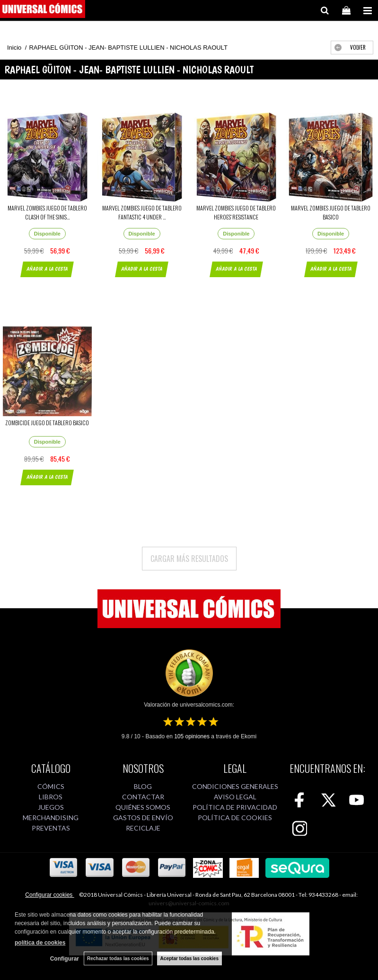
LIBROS (51, 797)
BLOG (143, 786)
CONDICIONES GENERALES (235, 786)
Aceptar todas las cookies (189, 958)
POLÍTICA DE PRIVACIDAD (235, 807)
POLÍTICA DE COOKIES (235, 818)
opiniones (192, 736)
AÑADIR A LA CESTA (47, 269)
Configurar (65, 959)
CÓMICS (51, 786)
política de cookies (40, 943)
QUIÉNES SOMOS (143, 807)
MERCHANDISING (51, 818)
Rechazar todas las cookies (118, 958)
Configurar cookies (49, 895)
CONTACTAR (143, 797)
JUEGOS (51, 807)
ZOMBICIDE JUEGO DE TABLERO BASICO (47, 423)
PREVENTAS (51, 828)
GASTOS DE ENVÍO (143, 818)
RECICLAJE (143, 828)
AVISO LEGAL (235, 797)
